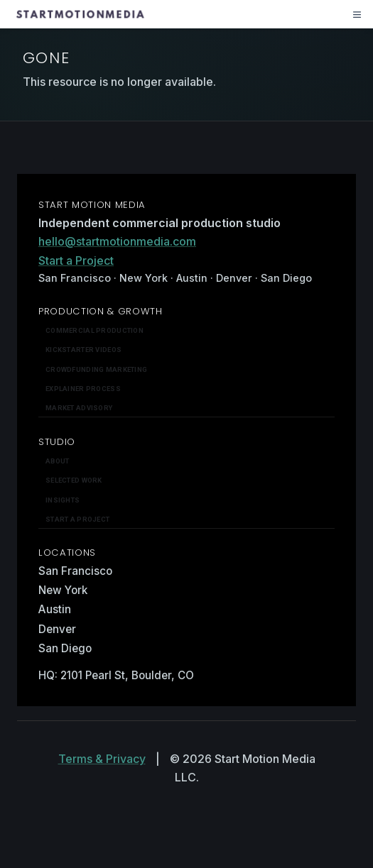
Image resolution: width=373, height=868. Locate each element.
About (57, 461)
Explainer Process (83, 389)
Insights (63, 500)
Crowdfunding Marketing (96, 369)
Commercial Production (94, 330)
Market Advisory (79, 408)
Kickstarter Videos (83, 350)
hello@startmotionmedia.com (117, 241)
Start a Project (76, 260)
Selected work (74, 480)
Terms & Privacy (102, 759)
